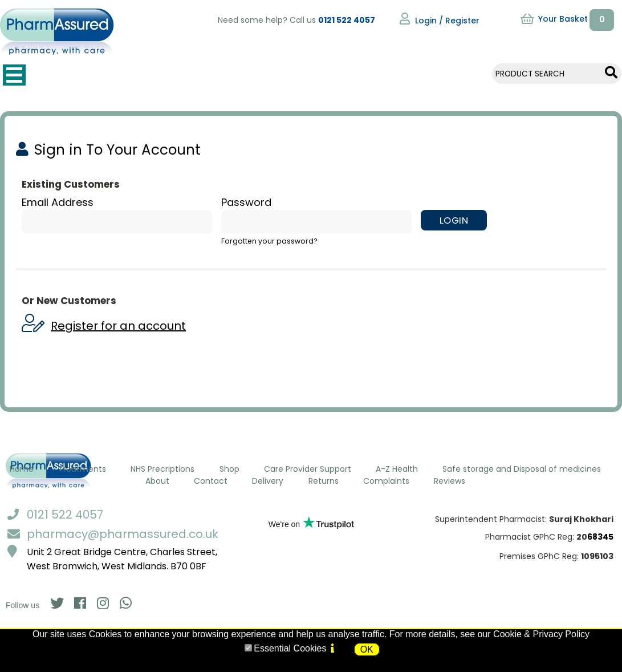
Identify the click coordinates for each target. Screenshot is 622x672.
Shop (229, 469)
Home (22, 469)
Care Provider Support (308, 469)
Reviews (450, 481)
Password (246, 202)
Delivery (268, 481)
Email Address (58, 202)
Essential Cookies (290, 648)
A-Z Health (397, 469)
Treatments (82, 469)
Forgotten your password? (269, 241)
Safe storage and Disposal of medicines (522, 469)
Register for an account (118, 326)
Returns (324, 481)
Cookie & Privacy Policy (541, 634)
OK (367, 649)
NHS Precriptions (162, 469)
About (157, 481)
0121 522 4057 (347, 20)
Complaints (386, 481)
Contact (211, 481)
